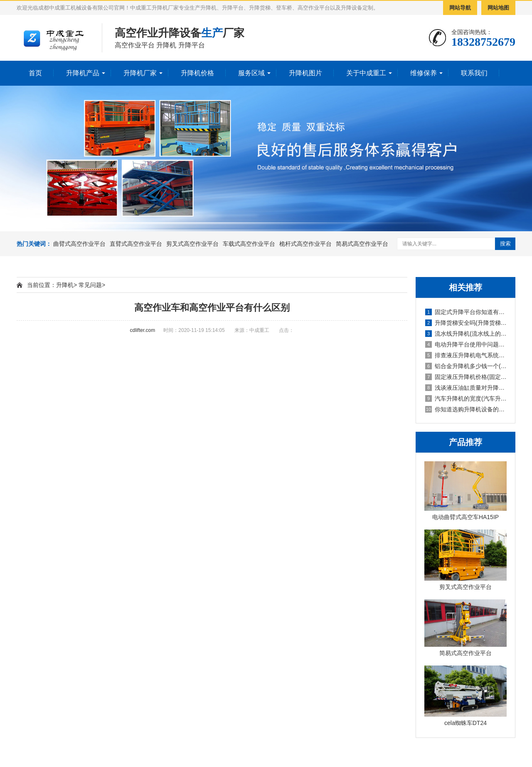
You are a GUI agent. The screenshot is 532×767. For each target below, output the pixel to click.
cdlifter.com (143, 330)
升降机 (65, 285)
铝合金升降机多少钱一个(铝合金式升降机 (466, 366)
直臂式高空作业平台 (136, 244)
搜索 (505, 244)
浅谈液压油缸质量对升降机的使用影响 (466, 388)
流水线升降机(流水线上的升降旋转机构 (466, 334)
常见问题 (90, 285)
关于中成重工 (366, 73)
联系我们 (474, 73)
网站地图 (498, 8)
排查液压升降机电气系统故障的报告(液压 (466, 355)
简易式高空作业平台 (362, 244)
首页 (35, 73)
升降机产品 (83, 73)
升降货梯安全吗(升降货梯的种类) (466, 323)
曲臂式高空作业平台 (79, 244)
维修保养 (424, 73)
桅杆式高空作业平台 (305, 244)
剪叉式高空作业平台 (192, 244)
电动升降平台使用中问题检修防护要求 (466, 344)
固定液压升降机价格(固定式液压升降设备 (466, 377)
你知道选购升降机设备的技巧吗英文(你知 (466, 409)
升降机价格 (197, 73)
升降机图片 (305, 73)
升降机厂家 (140, 73)
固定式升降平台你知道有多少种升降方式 (466, 312)
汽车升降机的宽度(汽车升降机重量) (466, 398)
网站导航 (460, 8)
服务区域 (251, 73)
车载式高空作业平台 (249, 244)
